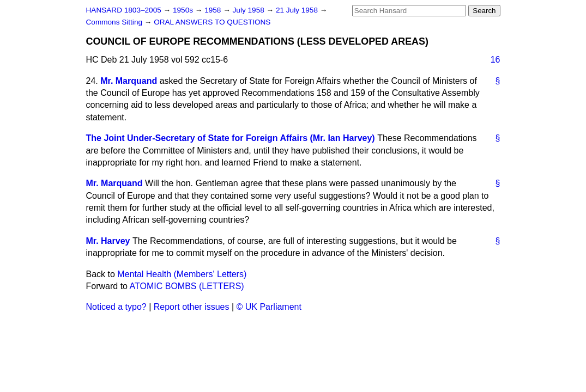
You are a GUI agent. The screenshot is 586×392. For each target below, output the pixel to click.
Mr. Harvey (108, 241)
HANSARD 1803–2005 (124, 10)
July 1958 (250, 10)
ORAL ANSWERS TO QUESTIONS (212, 22)
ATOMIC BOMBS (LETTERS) (187, 286)
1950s (184, 10)
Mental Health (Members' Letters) (182, 274)
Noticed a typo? (116, 307)
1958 (214, 10)
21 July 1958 (298, 10)
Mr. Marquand (129, 81)
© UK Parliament (269, 307)
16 (496, 60)
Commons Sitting (115, 22)
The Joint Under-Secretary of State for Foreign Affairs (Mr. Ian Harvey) (231, 138)
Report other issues (192, 307)
